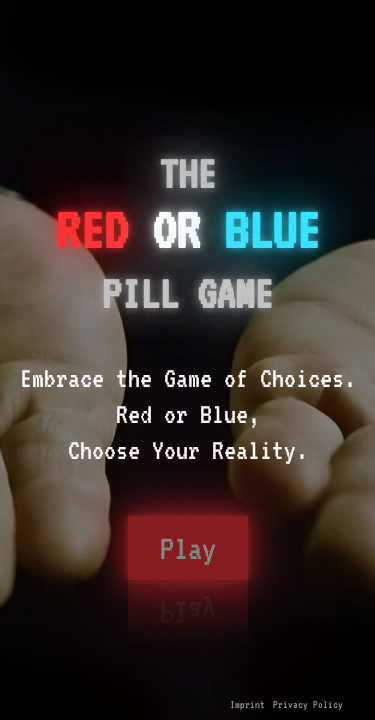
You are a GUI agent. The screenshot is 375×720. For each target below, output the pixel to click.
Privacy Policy (308, 704)
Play (188, 548)
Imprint (247, 704)
